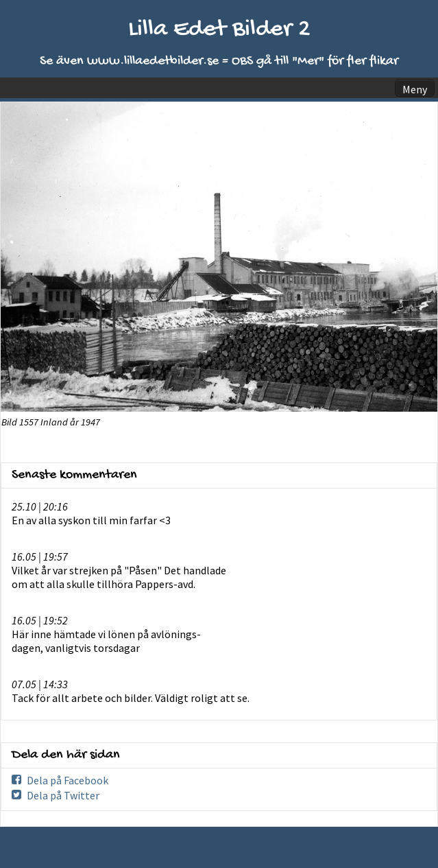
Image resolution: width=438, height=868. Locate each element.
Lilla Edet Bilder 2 (219, 30)
